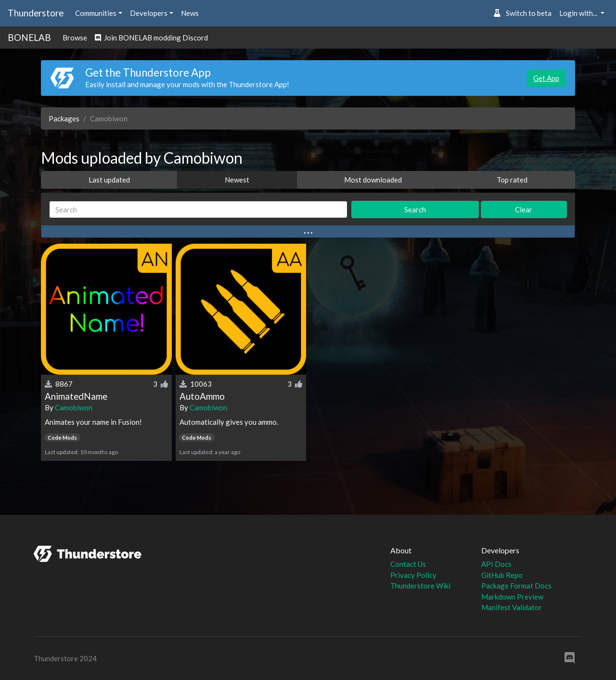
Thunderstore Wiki (420, 586)
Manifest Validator (512, 607)
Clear (524, 209)
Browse (75, 38)
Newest (237, 180)
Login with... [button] (579, 13)
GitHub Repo (502, 575)
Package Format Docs (516, 586)
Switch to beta (522, 13)
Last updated (109, 180)
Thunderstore (36, 13)
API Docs (496, 564)
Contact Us (408, 564)
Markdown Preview (512, 597)
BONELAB (29, 37)
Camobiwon (74, 407)
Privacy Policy (413, 575)
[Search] (198, 210)
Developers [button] (149, 13)
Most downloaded (373, 180)
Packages (64, 118)
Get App (546, 78)
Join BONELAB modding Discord (151, 38)
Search (415, 209)
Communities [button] (96, 13)
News (190, 13)
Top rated (512, 180)
